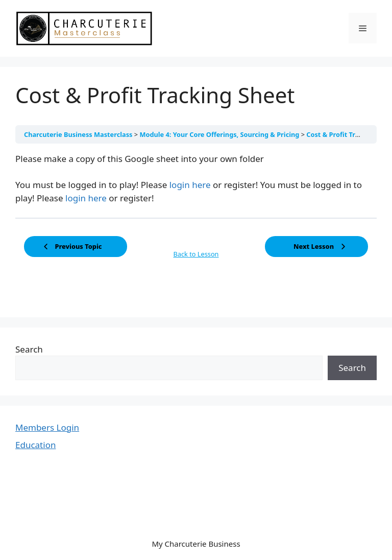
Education (35, 445)
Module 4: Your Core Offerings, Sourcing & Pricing (220, 134)
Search (29, 349)
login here (190, 185)
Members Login (47, 427)
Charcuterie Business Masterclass (79, 134)
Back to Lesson (196, 254)
